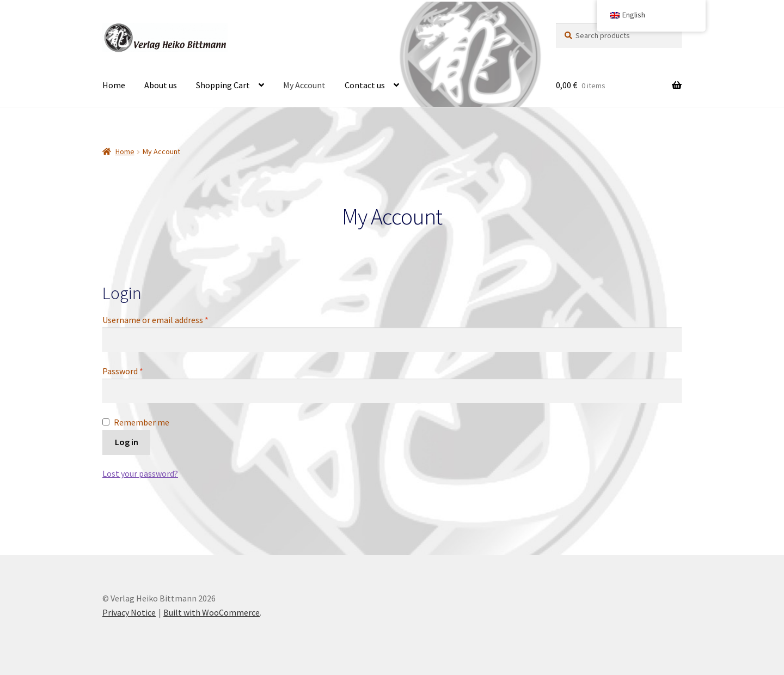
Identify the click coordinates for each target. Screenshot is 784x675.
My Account (304, 85)
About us (161, 85)
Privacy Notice (129, 612)
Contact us (365, 85)
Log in (127, 442)
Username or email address (171, 319)
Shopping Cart (223, 85)
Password (139, 370)
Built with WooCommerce (212, 612)
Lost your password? (140, 473)
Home (114, 85)
